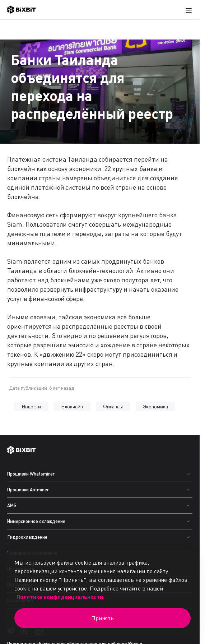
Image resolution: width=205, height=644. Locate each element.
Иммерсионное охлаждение (36, 521)
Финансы (113, 406)
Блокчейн (72, 406)
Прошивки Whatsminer (31, 474)
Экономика (155, 406)
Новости (31, 406)
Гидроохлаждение (27, 537)
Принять (103, 618)
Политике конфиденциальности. (60, 597)
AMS (12, 505)
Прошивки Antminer (28, 490)
